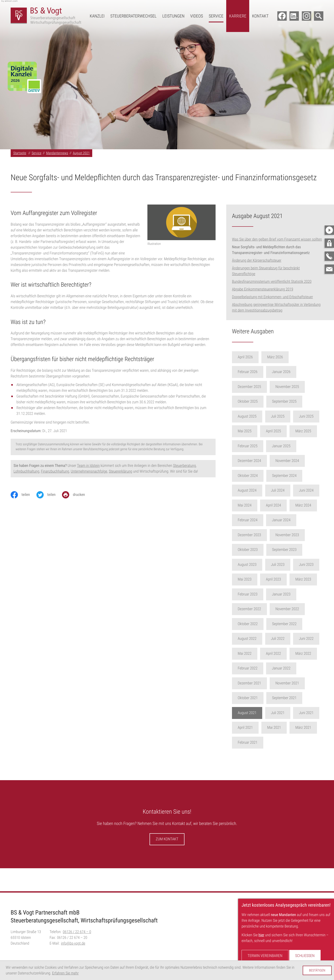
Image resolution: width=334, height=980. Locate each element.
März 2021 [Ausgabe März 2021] (312, 728)
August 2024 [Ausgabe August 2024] (256, 490)
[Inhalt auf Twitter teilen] (49, 495)
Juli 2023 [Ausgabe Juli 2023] (287, 565)
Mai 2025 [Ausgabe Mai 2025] (254, 431)
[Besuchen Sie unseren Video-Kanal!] (329, 230)
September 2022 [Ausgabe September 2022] (293, 624)
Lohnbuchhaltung (27, 471)
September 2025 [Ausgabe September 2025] (293, 401)
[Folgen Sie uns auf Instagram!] (307, 16)
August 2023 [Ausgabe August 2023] (256, 565)
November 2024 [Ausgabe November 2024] (296, 461)
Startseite (20, 153)
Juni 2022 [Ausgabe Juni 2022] (315, 639)
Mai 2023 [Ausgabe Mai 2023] (254, 579)
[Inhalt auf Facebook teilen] (24, 495)
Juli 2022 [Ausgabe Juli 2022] (287, 639)
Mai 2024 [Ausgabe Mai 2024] (254, 505)
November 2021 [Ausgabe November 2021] (296, 683)
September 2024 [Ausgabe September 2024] (293, 476)
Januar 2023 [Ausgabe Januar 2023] (290, 594)
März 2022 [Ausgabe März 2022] (312, 654)
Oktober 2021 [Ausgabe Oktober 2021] (257, 698)
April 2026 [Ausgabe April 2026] (254, 357)
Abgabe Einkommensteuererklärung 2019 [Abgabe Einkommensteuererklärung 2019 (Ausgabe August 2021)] (263, 289)
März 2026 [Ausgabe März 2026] (284, 357)
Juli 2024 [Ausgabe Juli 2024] (287, 490)
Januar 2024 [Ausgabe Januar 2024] (290, 520)
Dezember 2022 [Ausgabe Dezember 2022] (259, 609)
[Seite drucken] (77, 495)
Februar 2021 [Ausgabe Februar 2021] (257, 743)
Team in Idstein (89, 466)
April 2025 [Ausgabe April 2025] (283, 431)
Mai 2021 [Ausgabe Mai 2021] (283, 728)
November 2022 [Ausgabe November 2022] (296, 609)
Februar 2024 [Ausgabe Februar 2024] (257, 520)
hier (261, 935)
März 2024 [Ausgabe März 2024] (312, 505)
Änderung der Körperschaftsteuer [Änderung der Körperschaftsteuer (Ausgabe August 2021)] (257, 261)
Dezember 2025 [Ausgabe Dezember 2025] (259, 387)
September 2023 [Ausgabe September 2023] (293, 550)
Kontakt (260, 16)
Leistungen (173, 16)
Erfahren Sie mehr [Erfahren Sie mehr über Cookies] (65, 973)
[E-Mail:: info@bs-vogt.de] (329, 269)
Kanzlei (97, 16)
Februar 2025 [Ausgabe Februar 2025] (257, 446)
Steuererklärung (121, 471)
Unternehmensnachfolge (89, 471)
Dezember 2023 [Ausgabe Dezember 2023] (259, 535)
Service (216, 16)
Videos (197, 16)
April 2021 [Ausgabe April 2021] (254, 728)
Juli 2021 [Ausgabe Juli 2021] (287, 713)
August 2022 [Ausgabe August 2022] (256, 639)
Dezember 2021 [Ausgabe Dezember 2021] (259, 683)
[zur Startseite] (46, 16)
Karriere (238, 16)
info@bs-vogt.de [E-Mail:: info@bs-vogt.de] (73, 943)
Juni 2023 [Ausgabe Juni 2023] (315, 565)
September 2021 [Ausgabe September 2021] (293, 698)
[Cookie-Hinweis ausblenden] (317, 970)
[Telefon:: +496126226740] (77, 932)
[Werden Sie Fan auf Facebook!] (282, 16)
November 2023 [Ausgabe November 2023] (296, 535)
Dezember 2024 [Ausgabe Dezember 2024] (259, 461)
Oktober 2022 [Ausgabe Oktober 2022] (257, 624)
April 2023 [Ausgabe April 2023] (283, 579)
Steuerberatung (184, 466)
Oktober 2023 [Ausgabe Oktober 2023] (257, 550)
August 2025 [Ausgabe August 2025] (256, 416)
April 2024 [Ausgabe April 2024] (283, 505)
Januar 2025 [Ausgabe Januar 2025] (290, 446)
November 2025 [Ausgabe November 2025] (296, 387)
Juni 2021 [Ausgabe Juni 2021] (315, 713)
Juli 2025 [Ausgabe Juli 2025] (287, 416)
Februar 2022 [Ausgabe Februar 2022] (257, 668)
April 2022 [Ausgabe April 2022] (283, 654)
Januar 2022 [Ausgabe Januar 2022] (290, 668)
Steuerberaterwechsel (133, 16)
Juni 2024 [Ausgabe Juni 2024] (315, 490)
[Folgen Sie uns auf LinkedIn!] (294, 16)
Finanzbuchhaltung (55, 471)
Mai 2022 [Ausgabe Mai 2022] (254, 654)
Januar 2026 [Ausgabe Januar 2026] (290, 372)
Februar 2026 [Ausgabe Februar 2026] (257, 372)
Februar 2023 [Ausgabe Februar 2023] (257, 594)
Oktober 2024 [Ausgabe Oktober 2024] (257, 476)
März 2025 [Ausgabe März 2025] (312, 431)
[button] (329, 243)
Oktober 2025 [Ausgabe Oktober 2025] (257, 401)
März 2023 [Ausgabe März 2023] (312, 579)
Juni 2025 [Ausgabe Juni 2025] (315, 416)
